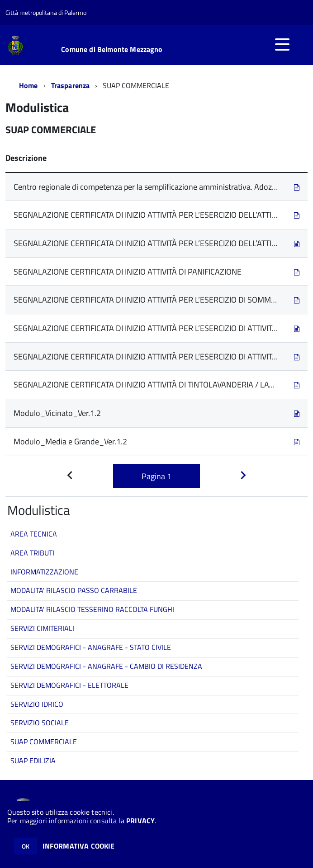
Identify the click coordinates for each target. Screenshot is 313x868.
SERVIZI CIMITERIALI (42, 628)
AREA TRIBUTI (32, 553)
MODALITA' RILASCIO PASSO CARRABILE (74, 590)
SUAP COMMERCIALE (44, 742)
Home (28, 85)
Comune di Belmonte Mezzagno (112, 49)
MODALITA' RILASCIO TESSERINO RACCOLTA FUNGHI (92, 609)
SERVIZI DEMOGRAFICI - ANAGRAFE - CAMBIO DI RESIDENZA (106, 666)
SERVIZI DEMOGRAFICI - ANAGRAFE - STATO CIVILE (91, 647)
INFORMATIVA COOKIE (79, 846)
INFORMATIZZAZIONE (44, 572)
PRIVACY (140, 821)
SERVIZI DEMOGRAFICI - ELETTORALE (69, 685)
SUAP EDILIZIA (33, 761)
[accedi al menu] (282, 44)
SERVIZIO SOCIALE (40, 723)
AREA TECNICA (34, 534)
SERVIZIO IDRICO (37, 704)
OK (26, 846)
